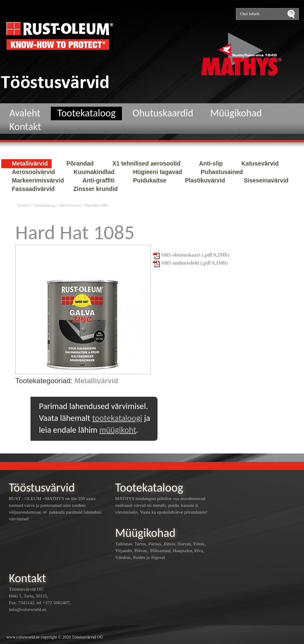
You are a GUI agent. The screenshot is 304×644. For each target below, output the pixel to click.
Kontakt (25, 126)
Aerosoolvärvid (34, 172)
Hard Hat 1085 (97, 205)
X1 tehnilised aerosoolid (147, 163)
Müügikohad (236, 113)
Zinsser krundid (95, 189)
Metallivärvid (31, 163)
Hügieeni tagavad (158, 172)
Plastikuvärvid (206, 180)
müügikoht (118, 430)
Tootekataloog (86, 113)
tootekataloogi (117, 418)
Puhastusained (222, 172)
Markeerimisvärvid (39, 180)
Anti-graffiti (99, 180)
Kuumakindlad (95, 172)
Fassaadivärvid (34, 189)
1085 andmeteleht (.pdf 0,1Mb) (190, 263)
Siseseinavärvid (266, 180)
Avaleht (25, 113)
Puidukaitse (150, 180)
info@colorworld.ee (28, 609)
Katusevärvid (260, 163)
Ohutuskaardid (163, 113)
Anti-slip (212, 163)
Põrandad (81, 163)
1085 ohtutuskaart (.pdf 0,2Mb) (191, 255)
